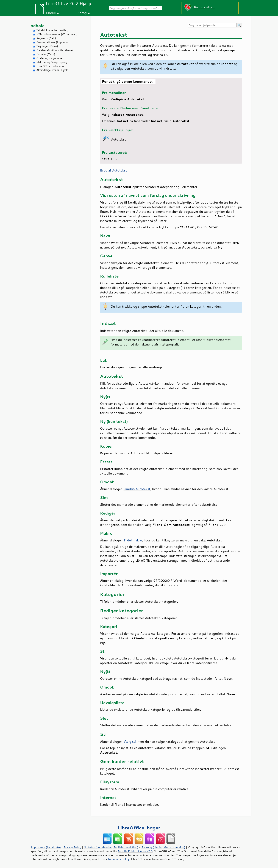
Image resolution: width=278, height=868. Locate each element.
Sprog (82, 13)
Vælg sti (130, 741)
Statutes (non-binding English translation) (111, 847)
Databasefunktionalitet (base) (55, 50)
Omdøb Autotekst (137, 489)
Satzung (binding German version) (163, 847)
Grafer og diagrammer (50, 58)
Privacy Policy (72, 847)
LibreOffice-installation (51, 66)
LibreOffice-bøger (139, 828)
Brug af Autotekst (113, 170)
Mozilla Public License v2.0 (135, 851)
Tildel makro (133, 540)
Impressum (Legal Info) (46, 847)
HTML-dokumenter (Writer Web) (57, 34)
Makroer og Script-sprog (52, 62)
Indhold (37, 26)
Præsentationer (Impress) (52, 42)
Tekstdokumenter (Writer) (52, 30)
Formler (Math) (46, 54)
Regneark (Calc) (46, 38)
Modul (51, 13)
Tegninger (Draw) (47, 46)
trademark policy (119, 859)
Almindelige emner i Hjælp (52, 70)
